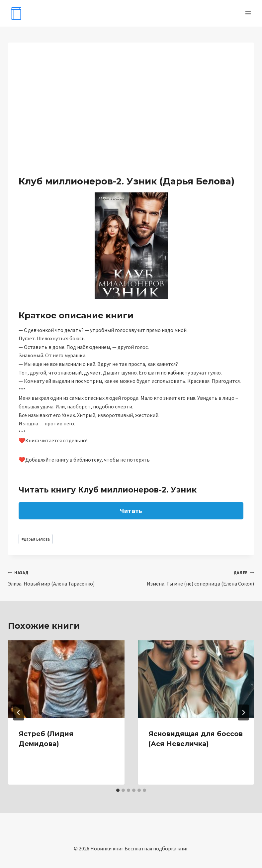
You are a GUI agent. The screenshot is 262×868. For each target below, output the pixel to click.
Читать (131, 511)
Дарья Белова (36, 539)
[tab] (118, 790)
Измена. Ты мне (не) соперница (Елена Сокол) (195, 578)
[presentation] (66, 679)
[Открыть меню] (248, 13)
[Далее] (243, 712)
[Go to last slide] (19, 712)
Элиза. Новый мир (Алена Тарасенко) (67, 578)
